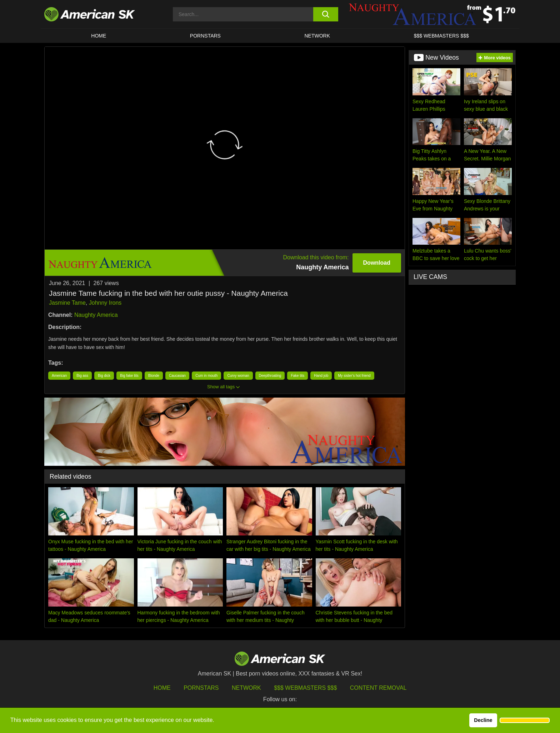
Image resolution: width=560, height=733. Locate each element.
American (59, 376)
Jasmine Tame (67, 303)
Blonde (154, 376)
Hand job (321, 376)
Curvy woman (238, 376)
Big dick (104, 376)
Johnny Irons (105, 303)
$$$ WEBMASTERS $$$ (441, 36)
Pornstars (201, 688)
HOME (99, 36)
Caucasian (177, 376)
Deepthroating (270, 376)
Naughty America (96, 315)
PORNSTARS (205, 36)
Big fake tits (129, 376)
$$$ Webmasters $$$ (305, 688)
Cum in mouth (206, 376)
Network (317, 36)
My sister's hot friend (354, 376)
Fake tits (297, 376)
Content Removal (378, 688)
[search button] (326, 14)
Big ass (82, 376)
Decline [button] (483, 720)
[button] (525, 720)
